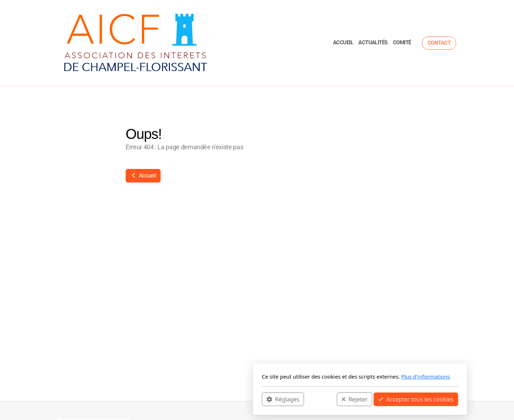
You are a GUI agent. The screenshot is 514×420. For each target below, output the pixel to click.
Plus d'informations (322, 376)
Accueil (143, 176)
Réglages (180, 399)
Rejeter (252, 399)
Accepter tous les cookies (313, 399)
